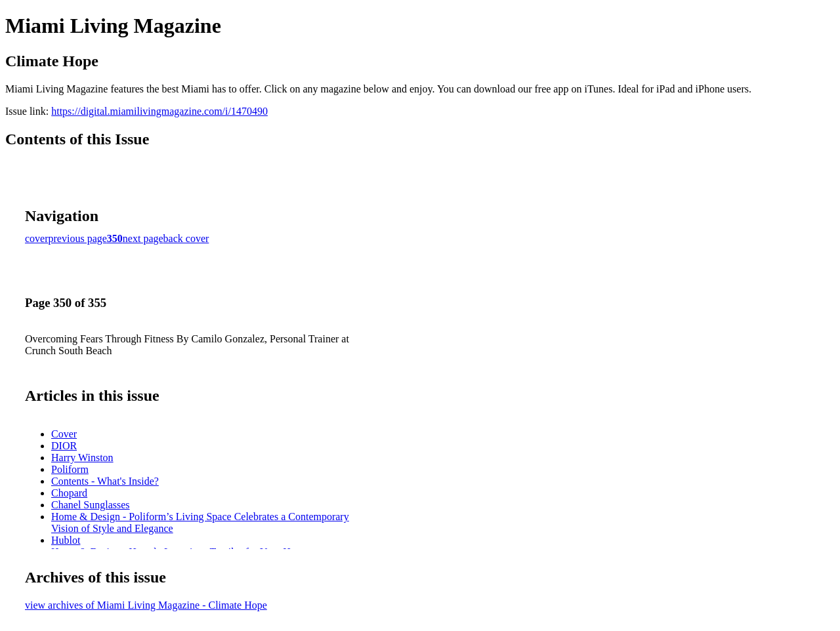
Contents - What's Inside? (105, 481)
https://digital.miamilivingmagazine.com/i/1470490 (159, 111)
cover (37, 238)
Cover (64, 434)
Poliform (70, 469)
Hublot (66, 540)
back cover (186, 238)
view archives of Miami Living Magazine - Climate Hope (146, 605)
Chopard (69, 493)
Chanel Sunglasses (91, 505)
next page (143, 238)
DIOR (64, 446)
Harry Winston (82, 458)
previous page (78, 238)
